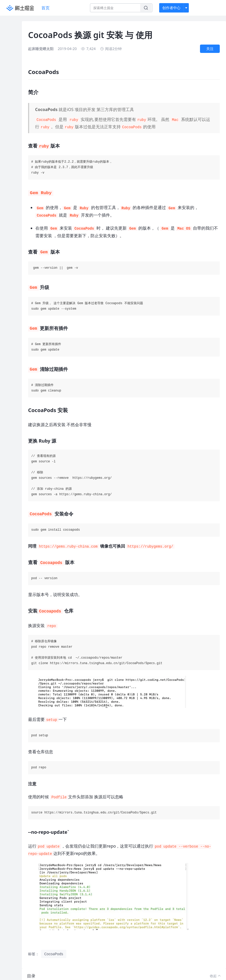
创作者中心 (171, 8)
